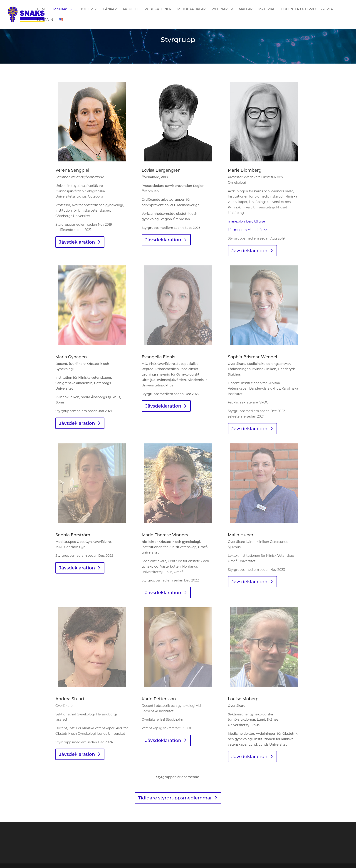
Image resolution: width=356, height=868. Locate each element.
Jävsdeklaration (77, 242)
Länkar (110, 9)
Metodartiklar (191, 9)
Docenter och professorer (307, 9)
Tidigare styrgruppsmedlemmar (175, 798)
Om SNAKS (59, 9)
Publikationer (158, 9)
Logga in (45, 20)
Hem (41, 9)
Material (267, 9)
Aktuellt (131, 9)
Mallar (246, 9)
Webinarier (222, 9)
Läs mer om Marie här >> (248, 230)
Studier (86, 9)
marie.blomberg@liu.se (246, 221)
